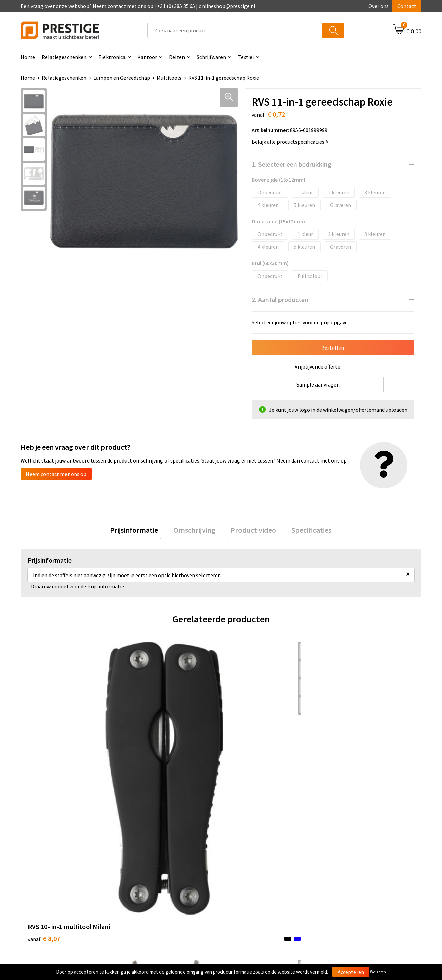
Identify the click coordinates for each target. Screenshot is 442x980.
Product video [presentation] (251, 513)
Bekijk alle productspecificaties (290, 142)
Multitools (169, 78)
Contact (407, 6)
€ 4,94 (244, 746)
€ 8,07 (44, 736)
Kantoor (147, 57)
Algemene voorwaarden (356, 847)
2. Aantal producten (280, 299)
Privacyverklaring (349, 867)
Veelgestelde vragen (154, 857)
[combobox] (235, 30)
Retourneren (244, 867)
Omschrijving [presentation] (197, 513)
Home (28, 57)
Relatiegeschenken (64, 57)
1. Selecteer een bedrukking (292, 164)
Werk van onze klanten (157, 867)
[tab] (142, 513)
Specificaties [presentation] (304, 513)
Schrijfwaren (211, 57)
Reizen (177, 57)
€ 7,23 (144, 746)
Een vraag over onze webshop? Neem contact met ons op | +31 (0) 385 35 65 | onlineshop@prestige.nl (138, 6)
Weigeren (378, 972)
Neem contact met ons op (56, 456)
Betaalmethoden (249, 857)
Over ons (379, 6)
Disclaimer (341, 878)
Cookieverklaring (349, 857)
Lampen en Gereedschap (122, 78)
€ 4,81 (344, 736)
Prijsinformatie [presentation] (142, 513)
